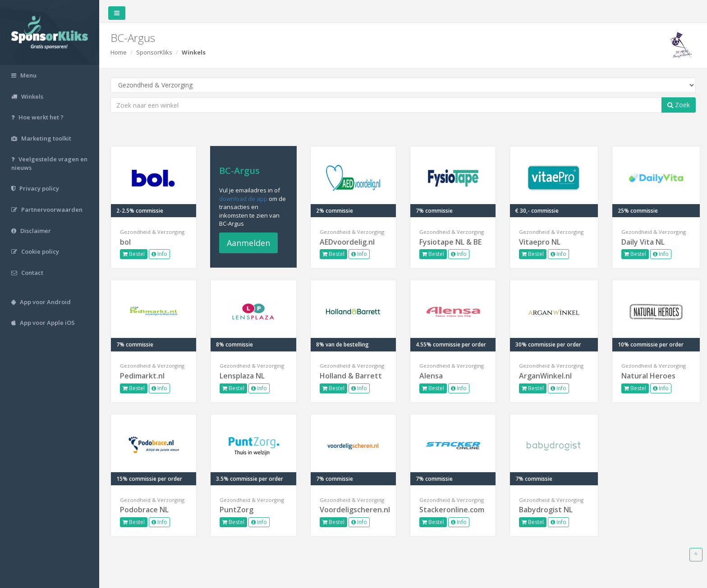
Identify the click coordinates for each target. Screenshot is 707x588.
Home (119, 52)
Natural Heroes (648, 376)
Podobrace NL (144, 510)
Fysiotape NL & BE (450, 242)
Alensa (431, 376)
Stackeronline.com (452, 510)
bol (125, 242)
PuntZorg (236, 510)
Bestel (134, 254)
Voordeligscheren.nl (353, 510)
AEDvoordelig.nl (347, 242)
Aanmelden (248, 243)
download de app (243, 199)
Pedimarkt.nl (142, 376)
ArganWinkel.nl (545, 376)
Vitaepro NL (540, 242)
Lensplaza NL (242, 376)
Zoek (679, 105)
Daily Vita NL (643, 242)
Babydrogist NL (546, 510)
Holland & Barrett (351, 376)
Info (159, 254)
